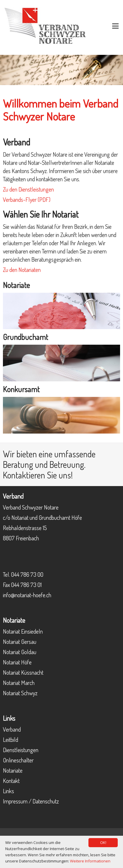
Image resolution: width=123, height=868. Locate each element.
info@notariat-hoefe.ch (27, 595)
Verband (12, 729)
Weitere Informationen (90, 861)
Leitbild (11, 740)
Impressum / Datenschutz (31, 801)
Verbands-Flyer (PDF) (27, 199)
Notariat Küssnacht (23, 672)
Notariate (13, 770)
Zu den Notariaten (22, 270)
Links (8, 791)
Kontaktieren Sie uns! (38, 475)
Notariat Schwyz (20, 693)
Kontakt (11, 781)
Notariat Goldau (20, 652)
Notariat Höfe (17, 662)
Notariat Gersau (20, 642)
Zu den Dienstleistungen (28, 189)
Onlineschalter (18, 760)
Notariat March (19, 683)
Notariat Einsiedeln (23, 631)
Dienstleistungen (21, 750)
